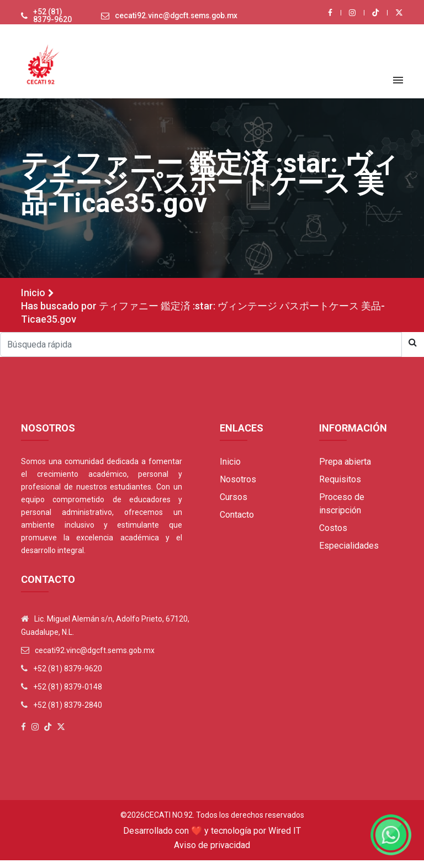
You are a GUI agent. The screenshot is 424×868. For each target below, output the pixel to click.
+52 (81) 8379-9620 (48, 20)
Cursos (234, 505)
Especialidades (349, 553)
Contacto (237, 522)
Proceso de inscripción (342, 511)
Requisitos (340, 487)
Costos (333, 536)
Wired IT (285, 838)
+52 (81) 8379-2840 (68, 713)
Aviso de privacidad (212, 853)
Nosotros (238, 487)
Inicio (33, 300)
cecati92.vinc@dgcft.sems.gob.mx (174, 20)
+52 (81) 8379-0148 (68, 695)
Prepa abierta (345, 469)
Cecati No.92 (169, 823)
